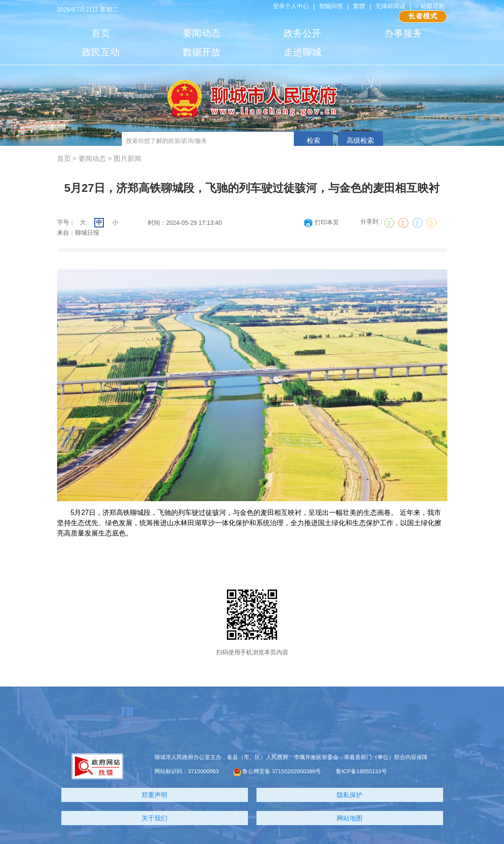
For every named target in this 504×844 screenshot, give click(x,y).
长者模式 (423, 16)
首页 (101, 33)
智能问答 (331, 6)
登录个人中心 (291, 6)
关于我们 (154, 818)
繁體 (359, 6)
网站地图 (350, 818)
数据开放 (202, 52)
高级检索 (360, 141)
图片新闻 (127, 159)
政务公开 (302, 33)
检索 (314, 141)
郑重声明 (154, 795)
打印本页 (321, 222)
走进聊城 (302, 52)
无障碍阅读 (390, 6)
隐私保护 (350, 795)
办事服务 (403, 33)
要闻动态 (202, 33)
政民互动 (101, 52)
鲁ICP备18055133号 (361, 771)
